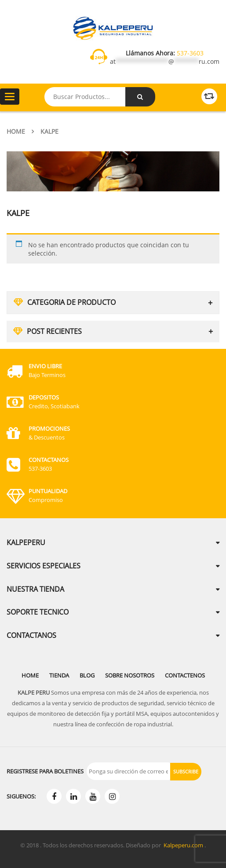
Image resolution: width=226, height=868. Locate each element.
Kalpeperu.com (183, 845)
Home (16, 131)
